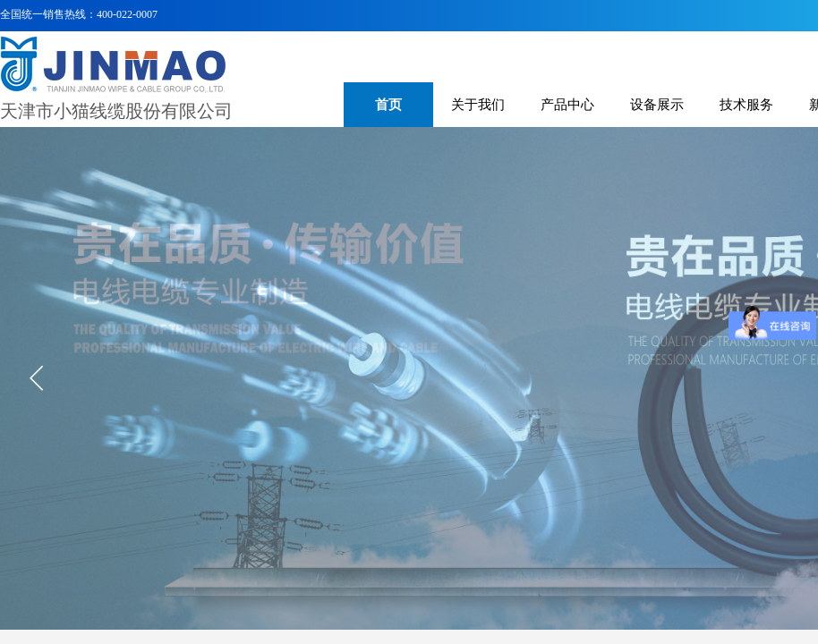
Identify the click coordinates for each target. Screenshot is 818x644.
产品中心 (567, 105)
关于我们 (478, 105)
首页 (388, 105)
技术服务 (746, 105)
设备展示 (657, 105)
